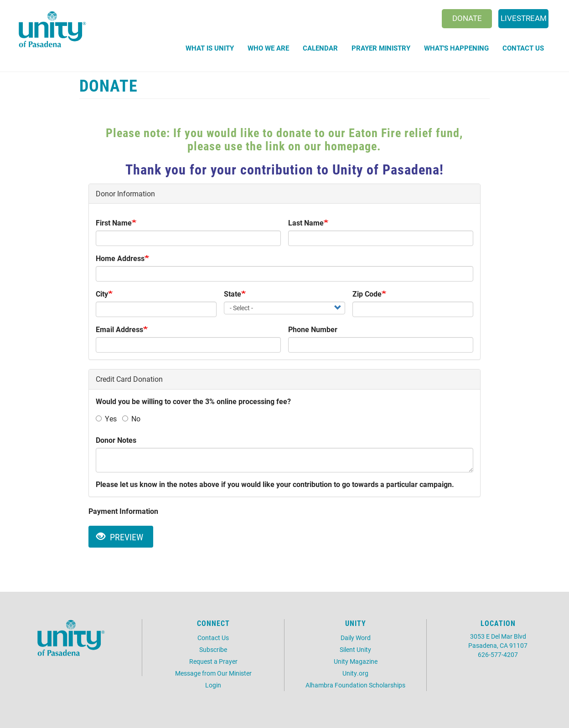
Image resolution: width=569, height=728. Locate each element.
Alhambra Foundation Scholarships (355, 685)
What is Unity (210, 48)
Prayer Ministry (381, 48)
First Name (114, 223)
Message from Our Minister (213, 673)
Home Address (120, 258)
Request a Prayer (213, 661)
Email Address (119, 329)
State (233, 294)
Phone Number (313, 329)
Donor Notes (116, 440)
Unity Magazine (356, 661)
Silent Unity (355, 649)
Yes (106, 418)
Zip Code (367, 294)
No (131, 418)
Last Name (306, 223)
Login (213, 685)
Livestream (524, 18)
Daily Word (356, 638)
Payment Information (123, 511)
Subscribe (213, 649)
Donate (467, 18)
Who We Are (268, 48)
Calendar (320, 48)
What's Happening (456, 48)
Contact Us (523, 48)
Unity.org (355, 673)
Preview (120, 537)
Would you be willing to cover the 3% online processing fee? (193, 401)
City (102, 294)
